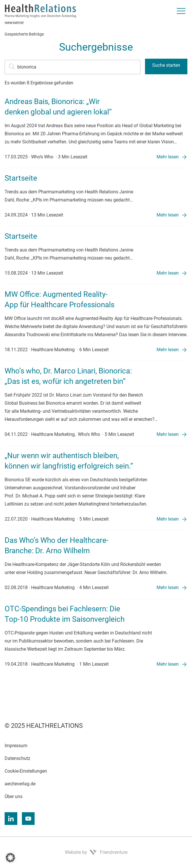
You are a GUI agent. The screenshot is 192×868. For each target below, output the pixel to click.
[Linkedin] (11, 819)
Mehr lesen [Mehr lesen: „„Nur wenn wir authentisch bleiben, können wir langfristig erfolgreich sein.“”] (168, 519)
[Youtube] (28, 819)
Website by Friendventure (96, 852)
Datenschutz (17, 758)
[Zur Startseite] (41, 11)
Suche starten (166, 65)
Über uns (14, 796)
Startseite (21, 178)
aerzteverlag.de (20, 784)
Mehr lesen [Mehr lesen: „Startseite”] (168, 215)
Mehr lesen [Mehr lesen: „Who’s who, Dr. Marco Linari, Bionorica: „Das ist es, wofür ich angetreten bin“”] (168, 434)
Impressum (16, 746)
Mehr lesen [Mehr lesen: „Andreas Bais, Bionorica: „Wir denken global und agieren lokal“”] (168, 157)
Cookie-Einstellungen (26, 771)
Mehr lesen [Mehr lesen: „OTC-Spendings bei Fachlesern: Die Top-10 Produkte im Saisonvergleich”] (168, 664)
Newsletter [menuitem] (14, 23)
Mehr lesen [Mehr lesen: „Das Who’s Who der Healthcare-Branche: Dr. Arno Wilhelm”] (168, 587)
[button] (10, 858)
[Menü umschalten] (181, 11)
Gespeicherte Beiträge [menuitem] (24, 34)
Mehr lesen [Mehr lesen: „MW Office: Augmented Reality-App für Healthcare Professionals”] (168, 350)
